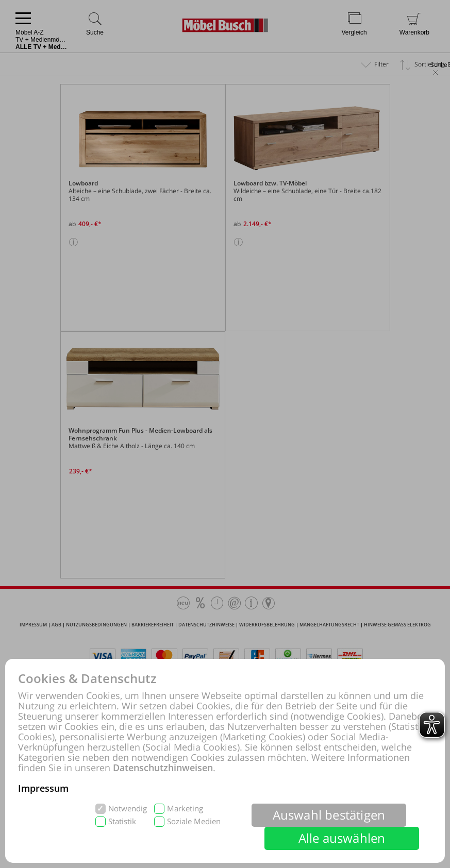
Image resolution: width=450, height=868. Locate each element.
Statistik (122, 821)
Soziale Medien (194, 821)
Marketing (185, 809)
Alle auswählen (342, 838)
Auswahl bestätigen (329, 815)
